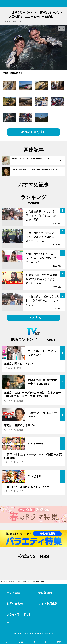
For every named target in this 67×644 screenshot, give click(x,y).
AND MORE (12, 582)
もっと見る (33, 318)
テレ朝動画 (45, 593)
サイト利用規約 (48, 604)
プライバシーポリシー (19, 618)
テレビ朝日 (13, 593)
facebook (33, 565)
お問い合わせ (15, 604)
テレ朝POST (34, 4)
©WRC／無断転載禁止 (39, 582)
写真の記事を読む (33, 132)
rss (42, 565)
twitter (25, 565)
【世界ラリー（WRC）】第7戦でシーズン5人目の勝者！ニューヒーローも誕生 (24, 582)
